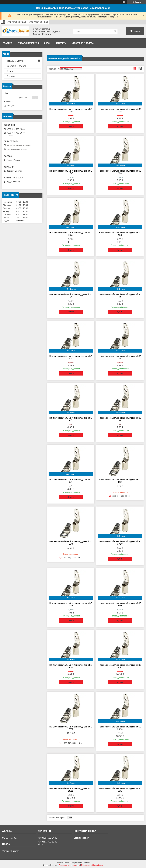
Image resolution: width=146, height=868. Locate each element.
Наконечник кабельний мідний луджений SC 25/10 (120, 728)
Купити (71, 126)
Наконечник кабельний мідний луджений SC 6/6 (120, 419)
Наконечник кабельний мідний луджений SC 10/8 (71, 543)
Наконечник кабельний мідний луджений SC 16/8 (120, 604)
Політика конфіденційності (92, 865)
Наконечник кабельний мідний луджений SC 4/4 (71, 296)
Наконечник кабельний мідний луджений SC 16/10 (71, 666)
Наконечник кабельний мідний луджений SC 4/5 (120, 296)
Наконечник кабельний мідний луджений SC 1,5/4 (71, 110)
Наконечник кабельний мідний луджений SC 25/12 (71, 790)
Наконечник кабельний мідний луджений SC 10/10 (120, 543)
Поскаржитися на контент (69, 865)
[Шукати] (115, 31)
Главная (8, 43)
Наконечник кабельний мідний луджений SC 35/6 (120, 790)
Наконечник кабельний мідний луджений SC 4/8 (120, 357)
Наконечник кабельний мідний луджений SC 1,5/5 (120, 110)
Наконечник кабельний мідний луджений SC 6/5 (71, 419)
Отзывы (11, 76)
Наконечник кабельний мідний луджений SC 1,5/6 (71, 172)
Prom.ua (87, 862)
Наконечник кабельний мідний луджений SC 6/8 (71, 481)
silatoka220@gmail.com (17, 149)
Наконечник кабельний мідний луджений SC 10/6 (120, 481)
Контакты (61, 43)
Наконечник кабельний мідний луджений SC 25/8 (71, 728)
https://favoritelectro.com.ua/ (19, 145)
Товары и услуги (28, 43)
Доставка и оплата (83, 43)
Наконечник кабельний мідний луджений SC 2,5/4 (120, 172)
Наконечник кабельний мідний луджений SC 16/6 (71, 604)
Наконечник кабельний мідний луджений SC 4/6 (71, 357)
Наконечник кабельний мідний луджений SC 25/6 (120, 666)
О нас (47, 43)
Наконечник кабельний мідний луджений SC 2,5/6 (120, 234)
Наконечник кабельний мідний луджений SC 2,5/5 (71, 234)
